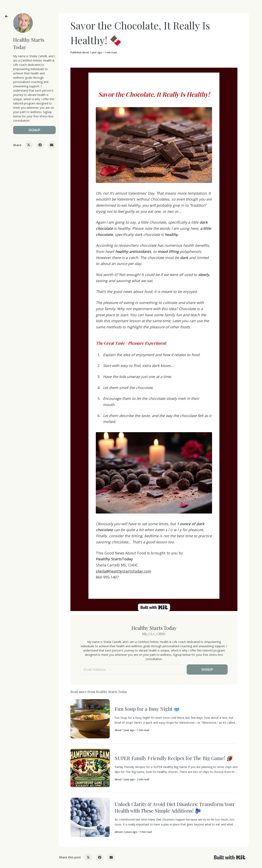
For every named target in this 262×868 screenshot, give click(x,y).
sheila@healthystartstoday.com (124, 571)
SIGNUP (34, 130)
